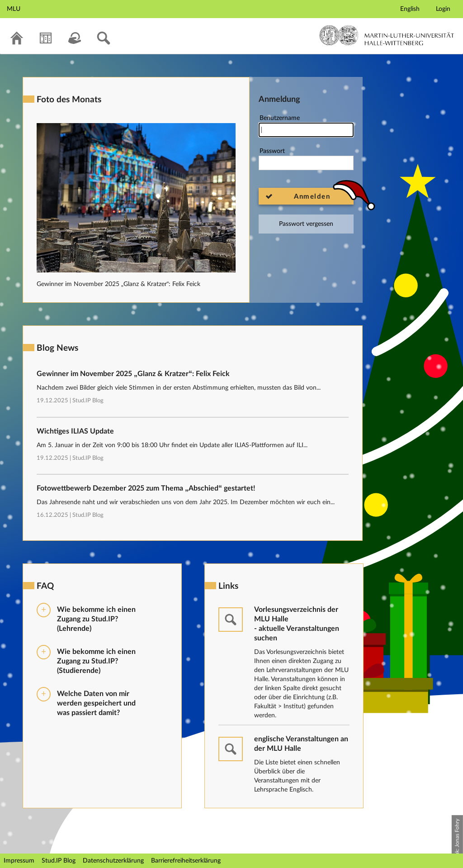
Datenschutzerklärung (113, 861)
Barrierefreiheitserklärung (186, 861)
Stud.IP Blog (88, 401)
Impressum (19, 861)
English (410, 9)
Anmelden (312, 197)
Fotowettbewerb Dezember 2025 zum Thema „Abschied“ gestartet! (146, 488)
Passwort (306, 159)
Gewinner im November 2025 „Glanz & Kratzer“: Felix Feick (118, 284)
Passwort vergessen (306, 224)
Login (443, 9)
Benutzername (306, 126)
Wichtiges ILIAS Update (75, 431)
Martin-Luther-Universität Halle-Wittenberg (387, 35)
